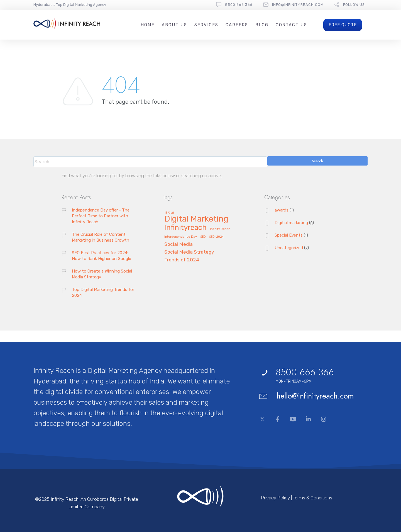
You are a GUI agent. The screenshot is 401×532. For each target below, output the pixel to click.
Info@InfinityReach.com (298, 5)
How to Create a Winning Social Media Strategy (102, 274)
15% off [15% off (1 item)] (169, 213)
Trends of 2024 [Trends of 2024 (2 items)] (182, 260)
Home (148, 25)
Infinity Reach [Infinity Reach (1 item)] (220, 229)
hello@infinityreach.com (315, 396)
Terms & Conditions (313, 498)
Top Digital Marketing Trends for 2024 (103, 292)
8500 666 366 (239, 5)
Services (206, 25)
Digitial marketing (291, 223)
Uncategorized (289, 248)
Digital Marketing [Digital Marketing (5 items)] (196, 219)
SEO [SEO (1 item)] (203, 237)
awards (282, 210)
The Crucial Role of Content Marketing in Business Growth (101, 237)
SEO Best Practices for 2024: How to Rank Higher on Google (102, 256)
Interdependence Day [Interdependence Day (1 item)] (181, 237)
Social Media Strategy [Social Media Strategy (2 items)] (189, 252)
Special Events (289, 235)
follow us (354, 5)
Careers (237, 25)
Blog (262, 25)
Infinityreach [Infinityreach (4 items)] (185, 228)
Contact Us (291, 25)
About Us (174, 25)
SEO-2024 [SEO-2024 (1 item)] (217, 237)
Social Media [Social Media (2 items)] (179, 244)
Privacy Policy (275, 498)
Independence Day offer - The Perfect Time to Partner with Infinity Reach (101, 216)
